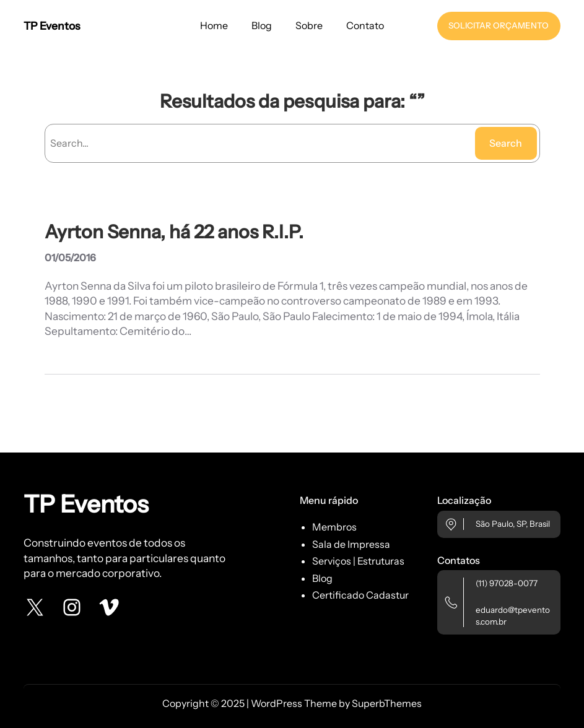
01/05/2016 (70, 258)
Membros (334, 527)
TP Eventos (52, 26)
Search (506, 143)
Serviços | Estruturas (358, 561)
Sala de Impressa (351, 544)
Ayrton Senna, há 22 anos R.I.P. (174, 232)
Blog (322, 578)
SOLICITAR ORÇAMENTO (499, 25)
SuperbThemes (387, 703)
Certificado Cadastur (360, 595)
